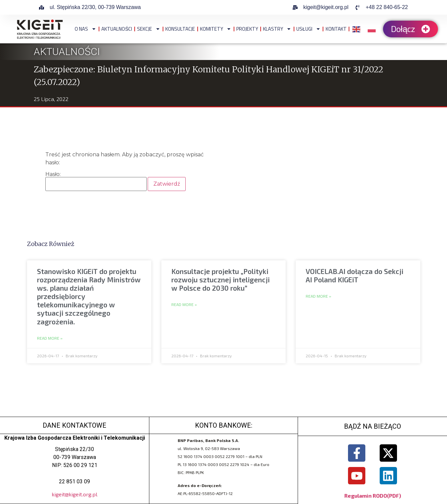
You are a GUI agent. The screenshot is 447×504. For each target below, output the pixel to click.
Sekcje (149, 29)
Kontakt (336, 29)
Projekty (247, 29)
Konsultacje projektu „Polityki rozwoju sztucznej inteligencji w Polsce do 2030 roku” (220, 279)
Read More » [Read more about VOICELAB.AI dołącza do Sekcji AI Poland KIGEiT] (318, 296)
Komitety (216, 29)
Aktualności (117, 29)
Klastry (277, 29)
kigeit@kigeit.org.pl (74, 494)
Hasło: (96, 181)
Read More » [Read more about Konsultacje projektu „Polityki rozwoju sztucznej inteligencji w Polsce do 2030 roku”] (184, 305)
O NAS (85, 29)
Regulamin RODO (366, 495)
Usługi (308, 29)
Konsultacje (180, 29)
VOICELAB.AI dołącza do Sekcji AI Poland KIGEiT (354, 275)
